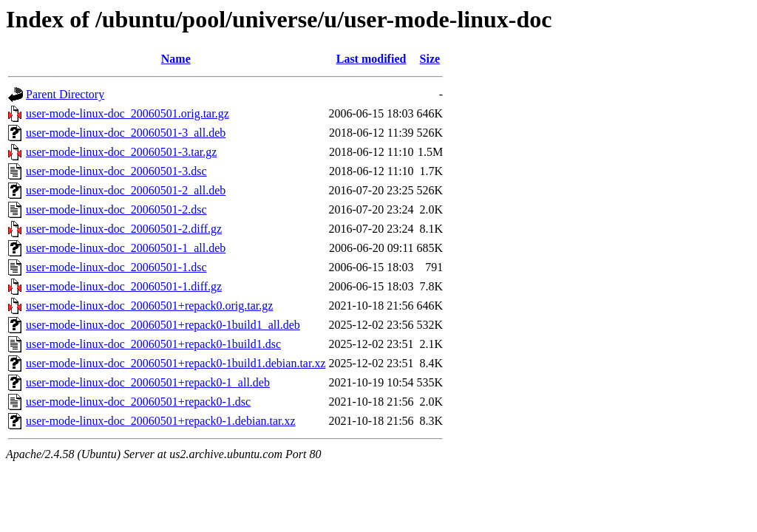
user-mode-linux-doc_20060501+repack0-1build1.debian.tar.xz (176, 363)
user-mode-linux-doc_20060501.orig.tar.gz (128, 113)
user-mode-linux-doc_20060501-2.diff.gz (124, 229)
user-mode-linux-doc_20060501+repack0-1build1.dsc (153, 344)
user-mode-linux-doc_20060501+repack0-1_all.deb (148, 382)
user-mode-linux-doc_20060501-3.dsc (116, 171)
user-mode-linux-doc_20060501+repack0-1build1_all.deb (163, 325)
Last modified (371, 59)
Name (176, 59)
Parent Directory (65, 94)
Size (430, 59)
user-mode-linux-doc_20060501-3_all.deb (126, 133)
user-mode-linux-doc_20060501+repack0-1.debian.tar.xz (161, 421)
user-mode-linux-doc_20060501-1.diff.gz (124, 286)
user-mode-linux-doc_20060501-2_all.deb (126, 190)
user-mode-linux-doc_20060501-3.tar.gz (121, 152)
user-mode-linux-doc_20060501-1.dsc (116, 267)
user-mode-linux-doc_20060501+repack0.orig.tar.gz (149, 306)
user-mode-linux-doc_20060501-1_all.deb (126, 248)
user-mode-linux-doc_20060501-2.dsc (116, 209)
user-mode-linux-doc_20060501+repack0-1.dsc (138, 402)
